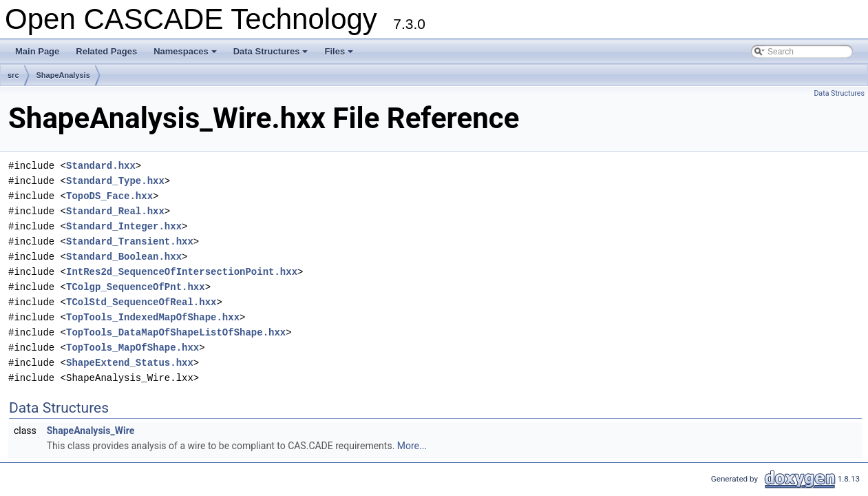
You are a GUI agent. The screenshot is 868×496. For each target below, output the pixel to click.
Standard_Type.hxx (115, 181)
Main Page (37, 51)
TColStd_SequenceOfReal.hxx (141, 302)
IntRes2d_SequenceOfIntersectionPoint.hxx (182, 272)
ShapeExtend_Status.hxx (130, 363)
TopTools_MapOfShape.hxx (133, 348)
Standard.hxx (101, 166)
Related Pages (106, 51)
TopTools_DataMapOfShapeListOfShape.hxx (176, 332)
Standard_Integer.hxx (124, 226)
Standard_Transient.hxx (130, 241)
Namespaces (186, 55)
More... (412, 446)
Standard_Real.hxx (115, 211)
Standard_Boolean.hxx (124, 257)
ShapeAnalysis (63, 75)
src (13, 75)
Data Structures (272, 55)
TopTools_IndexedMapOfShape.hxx (153, 317)
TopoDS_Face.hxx (109, 196)
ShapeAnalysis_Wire (91, 431)
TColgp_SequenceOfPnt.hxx (136, 287)
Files (340, 55)
